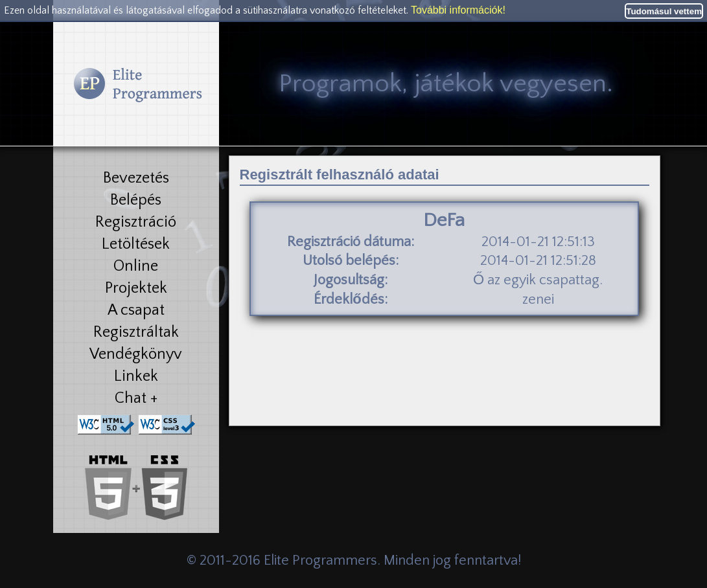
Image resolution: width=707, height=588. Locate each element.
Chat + (136, 398)
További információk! (458, 10)
